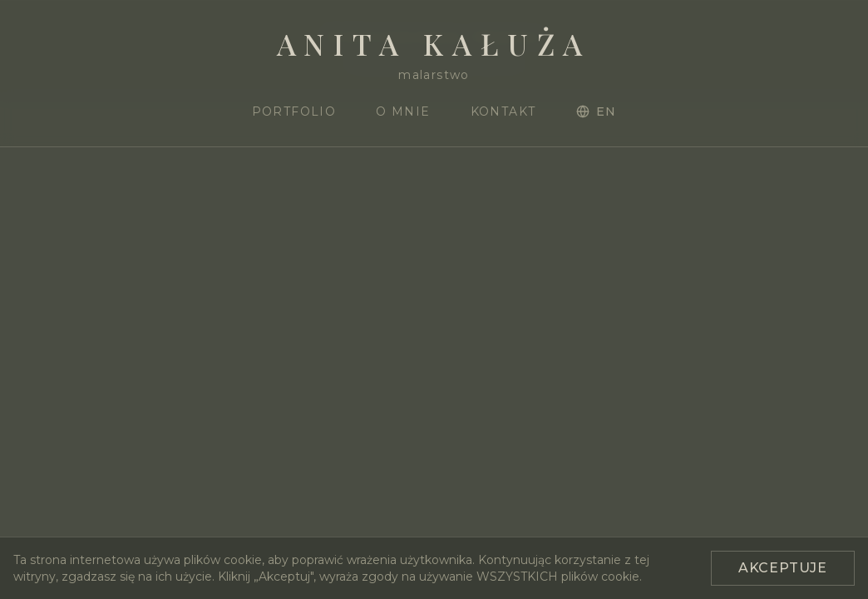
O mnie (403, 111)
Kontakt (503, 111)
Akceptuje (783, 568)
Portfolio (294, 111)
